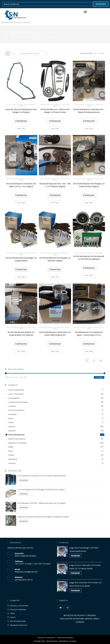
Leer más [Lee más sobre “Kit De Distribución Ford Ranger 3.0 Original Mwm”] (21, 277)
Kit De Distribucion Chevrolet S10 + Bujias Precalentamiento (89, 111)
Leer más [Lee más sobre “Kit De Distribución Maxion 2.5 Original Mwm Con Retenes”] (21, 351)
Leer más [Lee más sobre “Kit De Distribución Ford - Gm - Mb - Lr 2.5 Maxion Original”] (55, 203)
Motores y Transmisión (19, 606)
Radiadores (13, 459)
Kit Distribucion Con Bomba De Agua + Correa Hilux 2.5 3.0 (89, 334)
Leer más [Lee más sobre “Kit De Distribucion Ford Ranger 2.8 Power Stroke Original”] (89, 203)
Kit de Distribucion (49, 37)
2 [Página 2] (94, 360)
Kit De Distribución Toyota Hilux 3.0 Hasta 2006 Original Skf (55, 334)
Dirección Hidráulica (17, 410)
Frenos (11, 422)
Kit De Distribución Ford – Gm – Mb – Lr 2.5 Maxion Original (55, 185)
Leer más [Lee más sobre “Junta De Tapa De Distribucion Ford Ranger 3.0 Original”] (21, 128)
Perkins (11, 455)
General (12, 426)
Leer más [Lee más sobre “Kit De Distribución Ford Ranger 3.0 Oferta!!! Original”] (55, 277)
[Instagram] (68, 607)
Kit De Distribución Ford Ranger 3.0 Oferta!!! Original (55, 259)
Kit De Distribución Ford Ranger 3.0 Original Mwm (21, 259)
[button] (85, 12)
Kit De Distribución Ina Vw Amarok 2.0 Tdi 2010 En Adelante (89, 258)
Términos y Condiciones (46, 638)
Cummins (12, 406)
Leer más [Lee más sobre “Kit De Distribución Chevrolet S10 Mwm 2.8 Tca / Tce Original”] (21, 203)
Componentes (14, 398)
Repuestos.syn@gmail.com (26, 572)
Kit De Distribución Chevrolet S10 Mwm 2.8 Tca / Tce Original (21, 185)
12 (95, 53)
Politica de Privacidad (65, 638)
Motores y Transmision (28, 104)
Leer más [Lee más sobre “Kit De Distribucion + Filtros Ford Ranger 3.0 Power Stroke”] (55, 128)
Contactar (21, 121)
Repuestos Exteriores (19, 625)
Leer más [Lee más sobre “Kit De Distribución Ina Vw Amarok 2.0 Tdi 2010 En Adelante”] (89, 275)
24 (98, 53)
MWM (21, 106)
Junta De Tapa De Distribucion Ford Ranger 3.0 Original (21, 111)
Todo (102, 53)
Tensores (12, 463)
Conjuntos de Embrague (18, 402)
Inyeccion (12, 431)
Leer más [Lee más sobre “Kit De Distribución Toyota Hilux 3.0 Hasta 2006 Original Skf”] (55, 351)
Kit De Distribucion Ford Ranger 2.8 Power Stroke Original (89, 185)
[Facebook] (61, 607)
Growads (73, 641)
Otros (11, 451)
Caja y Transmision (16, 394)
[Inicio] (6, 37)
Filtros (11, 418)
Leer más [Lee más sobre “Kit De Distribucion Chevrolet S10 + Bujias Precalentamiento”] (89, 128)
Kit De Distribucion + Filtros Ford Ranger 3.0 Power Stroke (55, 111)
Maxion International (17, 439)
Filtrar (99, 377)
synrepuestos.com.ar (24, 580)
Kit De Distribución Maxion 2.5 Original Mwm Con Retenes (21, 334)
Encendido (13, 414)
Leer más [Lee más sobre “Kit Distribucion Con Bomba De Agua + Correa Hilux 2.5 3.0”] (89, 351)
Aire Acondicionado (16, 390)
